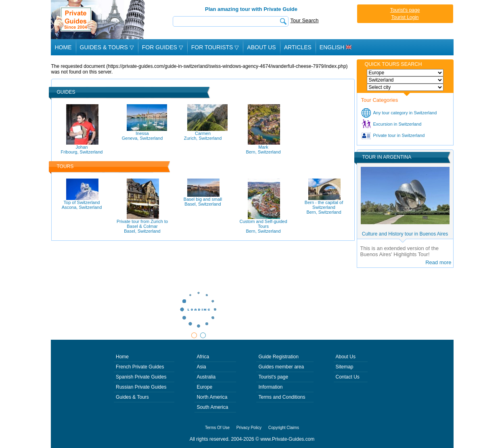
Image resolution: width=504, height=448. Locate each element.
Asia (201, 367)
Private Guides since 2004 (99, 20)
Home (63, 47)
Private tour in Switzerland (399, 135)
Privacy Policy (249, 428)
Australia (206, 377)
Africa (203, 357)
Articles (298, 47)
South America (212, 407)
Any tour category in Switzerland (405, 113)
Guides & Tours (132, 397)
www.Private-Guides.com (287, 439)
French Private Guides (140, 367)
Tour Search (305, 20)
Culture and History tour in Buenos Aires (405, 234)
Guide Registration (278, 357)
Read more (438, 262)
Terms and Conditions (282, 397)
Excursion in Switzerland (397, 124)
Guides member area (281, 367)
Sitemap (345, 367)
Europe (204, 387)
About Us (261, 47)
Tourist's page (405, 10)
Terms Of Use (217, 428)
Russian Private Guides (141, 387)
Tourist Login (405, 17)
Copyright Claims (284, 428)
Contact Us (348, 377)
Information (270, 387)
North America (212, 397)
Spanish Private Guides (141, 377)
